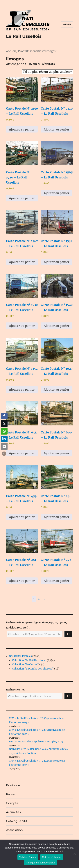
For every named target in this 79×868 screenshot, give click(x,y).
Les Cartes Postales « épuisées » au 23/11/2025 (36, 742)
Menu (67, 24)
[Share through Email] (4, 447)
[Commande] (47, 72)
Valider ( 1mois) (28, 857)
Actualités (13, 812)
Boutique (13, 785)
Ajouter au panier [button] (22, 129)
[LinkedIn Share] (4, 439)
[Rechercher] (68, 696)
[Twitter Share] (4, 424)
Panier (11, 794)
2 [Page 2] (39, 599)
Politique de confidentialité (40, 863)
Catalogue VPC (17, 821)
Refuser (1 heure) (52, 857)
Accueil (11, 51)
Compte (12, 803)
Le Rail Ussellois (24, 36)
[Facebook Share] (4, 416)
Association (14, 830)
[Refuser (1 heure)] (74, 854)
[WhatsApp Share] (4, 431)
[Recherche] (68, 634)
